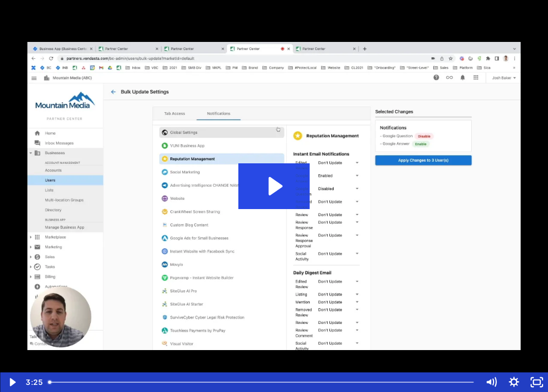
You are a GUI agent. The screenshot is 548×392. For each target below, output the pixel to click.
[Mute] (491, 382)
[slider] (262, 382)
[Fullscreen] (537, 382)
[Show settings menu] (514, 382)
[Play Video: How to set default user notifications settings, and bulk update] (274, 186)
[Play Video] (11, 382)
